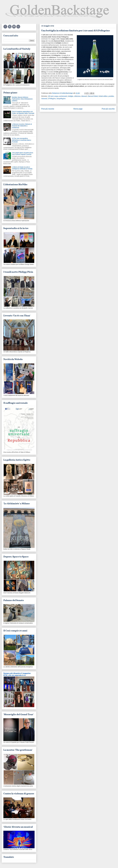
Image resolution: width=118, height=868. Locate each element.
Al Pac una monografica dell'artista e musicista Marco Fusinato (22, 140)
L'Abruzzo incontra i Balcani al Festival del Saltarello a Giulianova (22, 126)
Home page (78, 109)
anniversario (63, 96)
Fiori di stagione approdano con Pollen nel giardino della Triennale (23, 112)
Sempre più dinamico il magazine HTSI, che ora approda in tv (17, 674)
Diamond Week (93, 96)
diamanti (84, 96)
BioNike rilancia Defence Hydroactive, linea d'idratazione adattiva (22, 99)
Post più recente (48, 109)
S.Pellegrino (52, 99)
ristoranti (44, 99)
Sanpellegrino (61, 99)
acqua (56, 96)
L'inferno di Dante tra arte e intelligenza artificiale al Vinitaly (22, 168)
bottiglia (71, 96)
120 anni (51, 96)
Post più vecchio (108, 109)
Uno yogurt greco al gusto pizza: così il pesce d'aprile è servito (23, 154)
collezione (77, 96)
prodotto (111, 96)
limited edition (103, 96)
